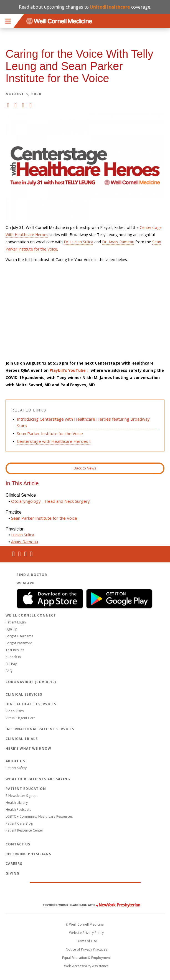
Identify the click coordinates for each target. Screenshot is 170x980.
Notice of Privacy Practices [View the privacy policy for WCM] (86, 949)
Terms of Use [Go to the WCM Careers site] (87, 941)
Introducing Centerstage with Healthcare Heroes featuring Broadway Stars (83, 422)
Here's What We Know (28, 748)
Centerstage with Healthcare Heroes (53, 441)
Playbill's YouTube (68, 370)
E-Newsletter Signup (21, 796)
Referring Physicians (28, 854)
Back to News (85, 468)
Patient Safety (16, 768)
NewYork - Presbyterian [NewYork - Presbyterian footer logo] (87, 905)
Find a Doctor (32, 575)
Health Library (17, 803)
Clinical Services (24, 694)
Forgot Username (19, 636)
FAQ (9, 671)
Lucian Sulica (23, 535)
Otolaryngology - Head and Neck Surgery (50, 501)
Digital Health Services (31, 704)
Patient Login (16, 622)
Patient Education (26, 789)
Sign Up (12, 629)
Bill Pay (11, 664)
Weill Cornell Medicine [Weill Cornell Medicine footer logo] (85, 893)
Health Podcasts (18, 809)
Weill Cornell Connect (31, 615)
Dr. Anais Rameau (118, 242)
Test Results (15, 650)
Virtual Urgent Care (21, 718)
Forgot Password (19, 643)
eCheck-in (13, 657)
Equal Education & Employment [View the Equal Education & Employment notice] (87, 958)
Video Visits (15, 711)
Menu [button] (8, 21)
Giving (12, 873)
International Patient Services (40, 729)
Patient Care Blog (19, 823)
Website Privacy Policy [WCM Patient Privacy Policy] (86, 933)
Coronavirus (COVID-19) (31, 682)
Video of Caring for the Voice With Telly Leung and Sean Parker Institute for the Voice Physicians (85, 312)
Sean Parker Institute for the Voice (50, 433)
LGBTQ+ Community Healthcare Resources (39, 816)
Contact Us (18, 844)
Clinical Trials (22, 739)
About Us (15, 761)
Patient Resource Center (24, 830)
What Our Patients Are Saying (38, 779)
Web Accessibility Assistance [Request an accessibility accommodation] (86, 966)
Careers (14, 864)
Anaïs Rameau (25, 542)
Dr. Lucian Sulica (78, 242)
